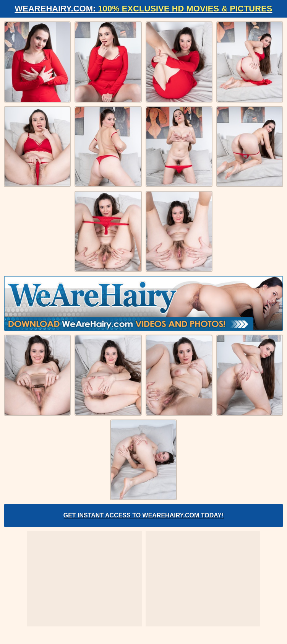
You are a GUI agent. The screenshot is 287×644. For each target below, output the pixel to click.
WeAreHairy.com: (144, 9)
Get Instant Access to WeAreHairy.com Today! (144, 515)
